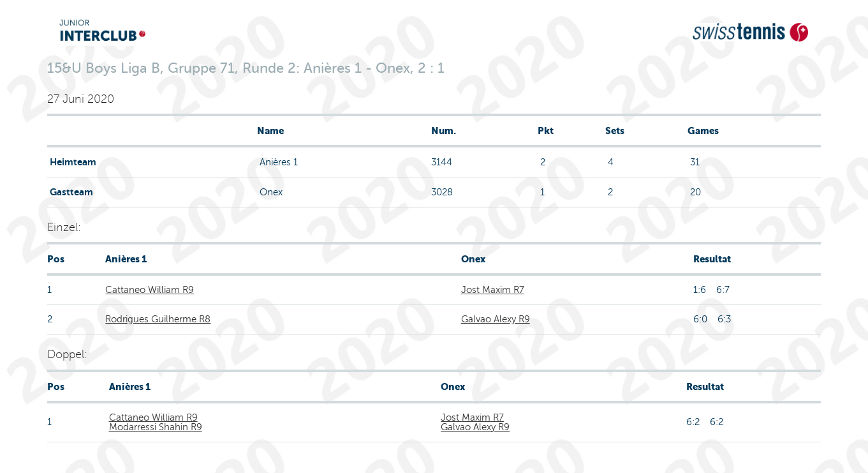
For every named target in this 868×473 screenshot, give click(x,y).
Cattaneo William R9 (150, 290)
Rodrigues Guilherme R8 (158, 319)
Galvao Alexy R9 (496, 319)
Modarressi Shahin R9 (156, 427)
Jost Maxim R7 (493, 290)
